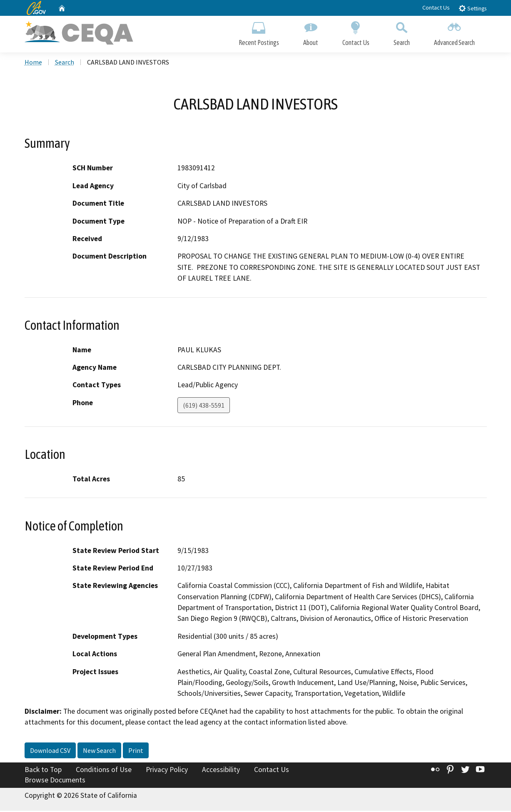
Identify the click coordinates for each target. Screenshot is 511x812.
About (311, 32)
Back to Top (43, 770)
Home (33, 63)
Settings (472, 8)
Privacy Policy (167, 770)
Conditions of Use (104, 770)
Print (136, 751)
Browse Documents (55, 781)
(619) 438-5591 (204, 406)
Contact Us (436, 7)
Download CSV (50, 751)
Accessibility (221, 770)
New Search (99, 751)
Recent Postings (259, 32)
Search (402, 32)
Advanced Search (454, 32)
